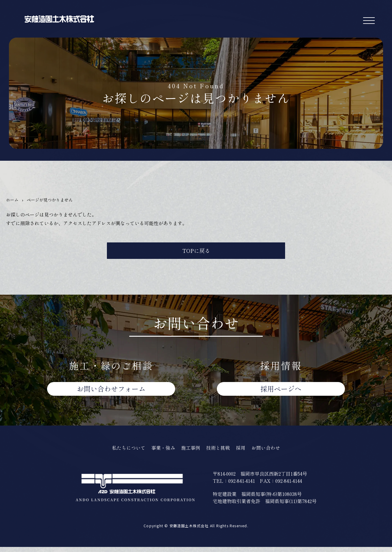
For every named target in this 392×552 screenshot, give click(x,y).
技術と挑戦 (219, 452)
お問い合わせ (111, 392)
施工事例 (191, 452)
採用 (243, 452)
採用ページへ (281, 392)
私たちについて (126, 452)
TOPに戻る (196, 252)
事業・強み (162, 452)
